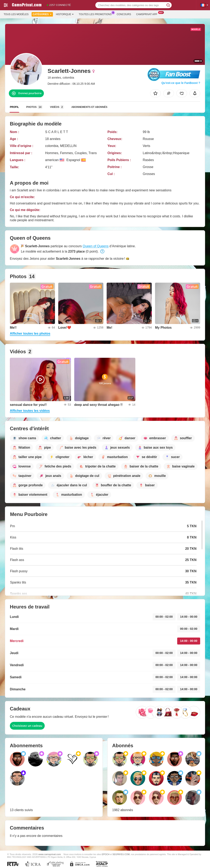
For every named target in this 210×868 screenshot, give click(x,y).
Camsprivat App (148, 14)
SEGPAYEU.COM (121, 854)
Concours (124, 14)
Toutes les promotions (96, 14)
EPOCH (106, 854)
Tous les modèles (16, 14)
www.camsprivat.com (50, 854)
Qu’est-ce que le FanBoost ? (181, 83)
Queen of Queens (96, 246)
